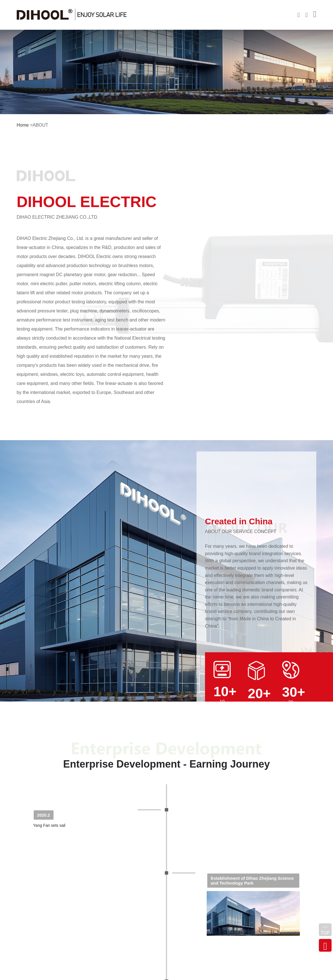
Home (23, 125)
